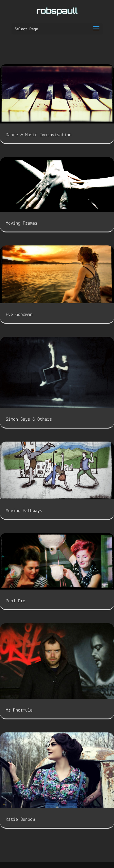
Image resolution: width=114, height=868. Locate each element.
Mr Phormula (19, 710)
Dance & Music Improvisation (39, 135)
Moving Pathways (24, 511)
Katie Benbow (20, 820)
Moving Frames (22, 223)
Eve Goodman (19, 315)
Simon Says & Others (29, 419)
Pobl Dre (16, 601)
